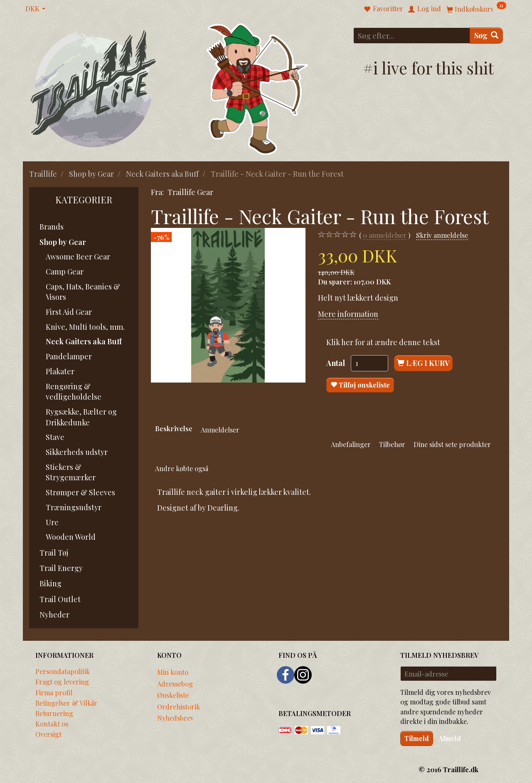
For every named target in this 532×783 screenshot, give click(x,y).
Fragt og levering (62, 682)
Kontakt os (52, 724)
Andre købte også (182, 468)
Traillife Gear (190, 192)
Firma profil (54, 692)
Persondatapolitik (63, 671)
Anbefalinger (351, 444)
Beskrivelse (174, 428)
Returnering (54, 713)
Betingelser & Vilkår (66, 703)
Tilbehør (392, 444)
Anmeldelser (220, 430)
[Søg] (486, 36)
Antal (336, 363)
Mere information (348, 314)
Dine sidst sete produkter (452, 444)
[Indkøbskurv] (476, 9)
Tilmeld (417, 738)
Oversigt (48, 734)
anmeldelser (385, 235)
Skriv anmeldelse (442, 235)
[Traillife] (94, 88)
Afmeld (450, 738)
